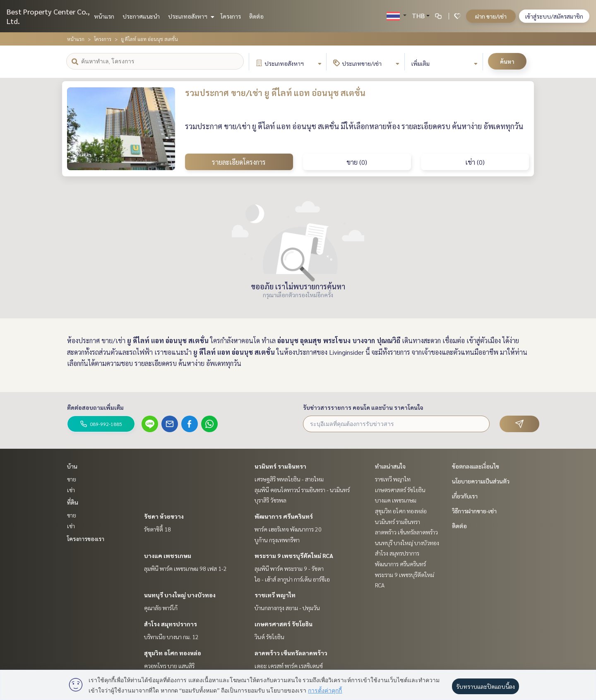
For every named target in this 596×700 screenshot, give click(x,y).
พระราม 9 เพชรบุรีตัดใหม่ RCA (294, 556)
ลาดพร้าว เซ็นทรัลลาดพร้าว (291, 653)
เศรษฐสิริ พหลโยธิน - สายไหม (289, 479)
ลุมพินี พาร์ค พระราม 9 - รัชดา (289, 568)
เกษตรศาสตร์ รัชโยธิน (284, 624)
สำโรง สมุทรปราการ (171, 624)
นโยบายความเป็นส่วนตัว (481, 481)
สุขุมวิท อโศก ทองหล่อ (173, 653)
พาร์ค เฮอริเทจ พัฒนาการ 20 (288, 529)
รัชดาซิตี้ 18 (157, 529)
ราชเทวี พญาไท (275, 595)
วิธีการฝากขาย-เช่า (474, 511)
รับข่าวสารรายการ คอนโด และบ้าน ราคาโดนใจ (363, 407)
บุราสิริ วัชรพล (270, 500)
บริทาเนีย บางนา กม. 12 (171, 637)
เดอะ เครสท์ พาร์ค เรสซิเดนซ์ (289, 666)
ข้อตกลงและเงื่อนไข (476, 466)
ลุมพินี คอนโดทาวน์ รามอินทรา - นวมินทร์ (302, 490)
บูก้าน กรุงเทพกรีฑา (277, 540)
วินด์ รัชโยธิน (269, 637)
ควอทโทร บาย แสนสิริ (169, 666)
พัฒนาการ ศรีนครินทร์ (284, 516)
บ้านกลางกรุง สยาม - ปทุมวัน (287, 608)
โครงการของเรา (86, 539)
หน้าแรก (104, 16)
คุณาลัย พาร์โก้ (161, 608)
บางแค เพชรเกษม (168, 556)
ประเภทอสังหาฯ (190, 16)
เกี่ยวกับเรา (465, 496)
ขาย (72, 479)
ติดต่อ (256, 16)
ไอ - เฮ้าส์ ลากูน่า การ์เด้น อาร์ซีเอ (292, 579)
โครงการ (231, 16)
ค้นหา (507, 61)
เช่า (71, 490)
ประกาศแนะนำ (141, 16)
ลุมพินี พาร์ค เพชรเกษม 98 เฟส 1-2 (185, 568)
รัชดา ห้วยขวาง (164, 516)
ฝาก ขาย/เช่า (491, 16)
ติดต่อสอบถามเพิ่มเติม (95, 407)
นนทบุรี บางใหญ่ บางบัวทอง (180, 595)
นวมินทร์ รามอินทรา (280, 466)
